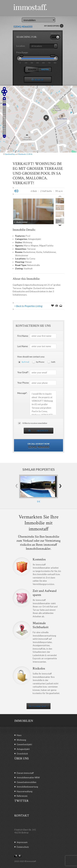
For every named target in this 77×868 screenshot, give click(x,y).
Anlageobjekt (34, 239)
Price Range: (22, 53)
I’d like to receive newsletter (35, 423)
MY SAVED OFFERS (54, 26)
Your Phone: (23, 383)
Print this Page (57, 306)
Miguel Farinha (46, 246)
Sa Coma (31, 259)
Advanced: (55, 33)
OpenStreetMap (10, 154)
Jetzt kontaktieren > (38, 706)
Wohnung (27, 242)
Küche (39, 252)
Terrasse (31, 249)
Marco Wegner (31, 246)
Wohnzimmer (22, 255)
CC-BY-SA (29, 154)
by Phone (40, 362)
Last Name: (23, 346)
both (53, 362)
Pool (28, 236)
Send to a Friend (61, 306)
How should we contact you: (31, 357)
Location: (21, 46)
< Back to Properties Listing (28, 306)
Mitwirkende (22, 154)
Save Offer (52, 306)
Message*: (22, 393)
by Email (25, 362)
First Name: (23, 336)
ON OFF (54, 41)
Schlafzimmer (49, 252)
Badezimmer (29, 252)
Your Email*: (23, 372)
